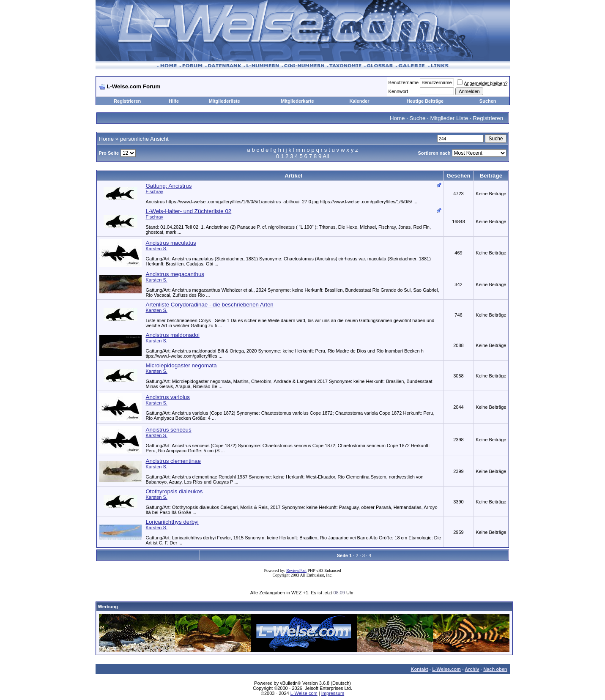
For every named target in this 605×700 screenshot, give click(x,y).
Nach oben (495, 669)
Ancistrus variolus (168, 397)
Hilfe (174, 101)
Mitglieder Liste (449, 118)
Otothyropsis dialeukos (174, 491)
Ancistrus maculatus (171, 243)
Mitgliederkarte (297, 101)
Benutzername (404, 82)
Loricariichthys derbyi (172, 522)
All (326, 156)
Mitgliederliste (224, 101)
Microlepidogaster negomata (181, 365)
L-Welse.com (446, 669)
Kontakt (419, 669)
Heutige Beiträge (425, 101)
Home (397, 118)
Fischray (155, 191)
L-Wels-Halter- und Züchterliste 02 (189, 211)
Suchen (488, 101)
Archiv (472, 669)
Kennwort (398, 91)
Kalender (359, 101)
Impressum (333, 693)
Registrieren (127, 101)
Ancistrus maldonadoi (173, 335)
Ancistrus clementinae (173, 461)
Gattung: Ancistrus (169, 186)
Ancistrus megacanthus (175, 274)
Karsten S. (157, 249)
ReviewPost (296, 570)
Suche (418, 118)
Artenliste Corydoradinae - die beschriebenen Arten (210, 305)
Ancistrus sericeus (169, 430)
